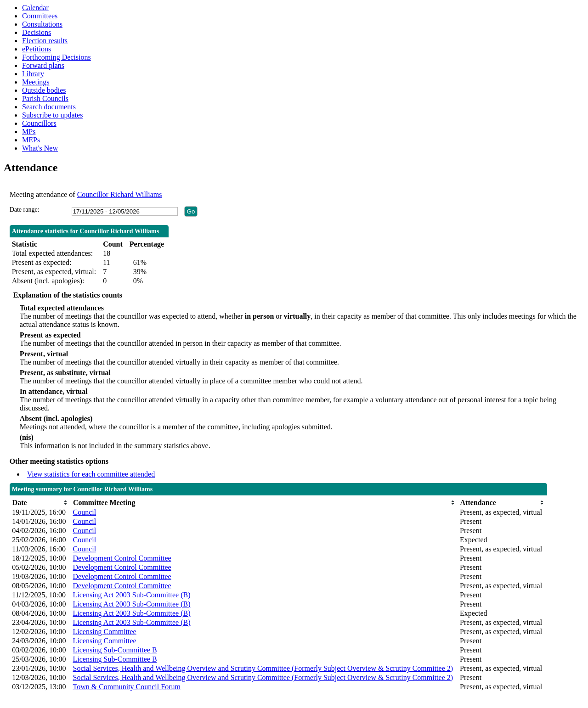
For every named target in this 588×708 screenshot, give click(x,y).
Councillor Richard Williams (120, 194)
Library (33, 74)
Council (84, 512)
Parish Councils (45, 98)
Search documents (49, 107)
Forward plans (43, 65)
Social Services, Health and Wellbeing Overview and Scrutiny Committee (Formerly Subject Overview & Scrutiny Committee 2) (263, 668)
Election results (45, 41)
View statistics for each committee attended (91, 474)
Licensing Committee (104, 632)
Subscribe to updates (52, 115)
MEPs (31, 140)
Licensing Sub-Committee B (115, 650)
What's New (40, 148)
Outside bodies (44, 90)
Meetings (36, 82)
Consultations (42, 24)
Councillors (39, 123)
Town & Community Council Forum (126, 687)
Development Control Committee (122, 558)
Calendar (35, 8)
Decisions (37, 32)
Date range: (25, 210)
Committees (40, 16)
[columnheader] (40, 503)
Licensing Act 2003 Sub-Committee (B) (131, 595)
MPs (29, 132)
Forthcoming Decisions (57, 57)
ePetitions (37, 49)
